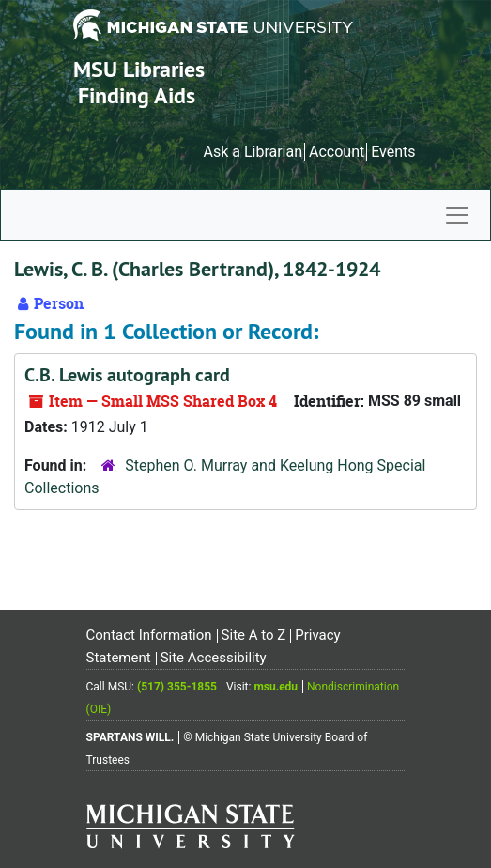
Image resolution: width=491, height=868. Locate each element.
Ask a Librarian (253, 152)
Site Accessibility (214, 658)
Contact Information (149, 635)
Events (393, 152)
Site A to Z (254, 635)
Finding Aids (137, 95)
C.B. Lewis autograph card (127, 375)
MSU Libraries (139, 69)
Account (337, 152)
